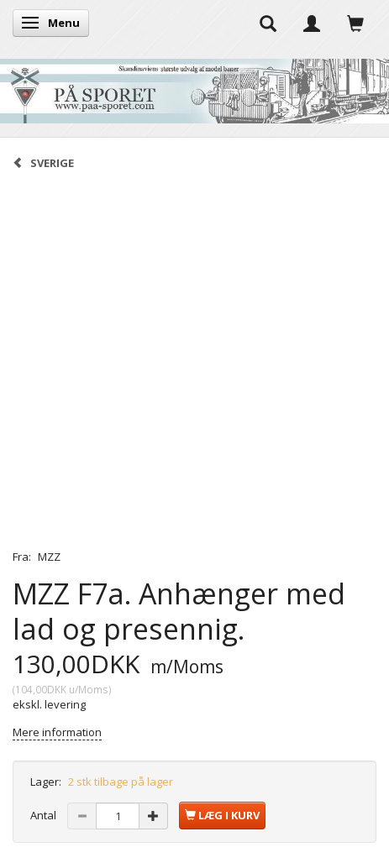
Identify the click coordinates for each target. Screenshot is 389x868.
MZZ (49, 557)
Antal (45, 815)
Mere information (57, 732)
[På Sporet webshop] (194, 87)
